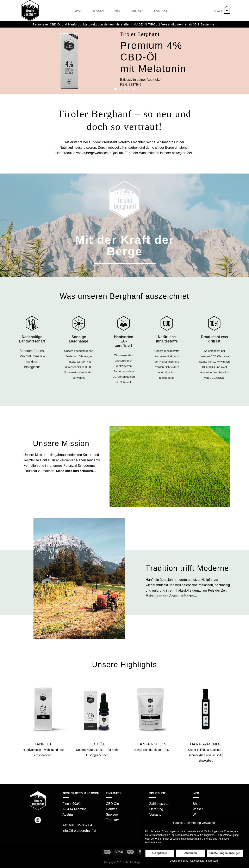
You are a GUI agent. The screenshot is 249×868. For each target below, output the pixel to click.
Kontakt (161, 11)
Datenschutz (197, 861)
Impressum (212, 861)
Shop (78, 11)
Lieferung (156, 809)
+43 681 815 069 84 (77, 825)
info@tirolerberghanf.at (79, 831)
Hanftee (112, 809)
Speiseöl (112, 814)
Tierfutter (113, 820)
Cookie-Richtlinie (179, 861)
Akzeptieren (160, 853)
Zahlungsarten (160, 804)
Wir (117, 11)
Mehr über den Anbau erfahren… (171, 596)
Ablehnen (191, 853)
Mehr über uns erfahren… (76, 471)
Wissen (98, 11)
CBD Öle (113, 804)
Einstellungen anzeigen (225, 853)
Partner (137, 11)
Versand (155, 814)
